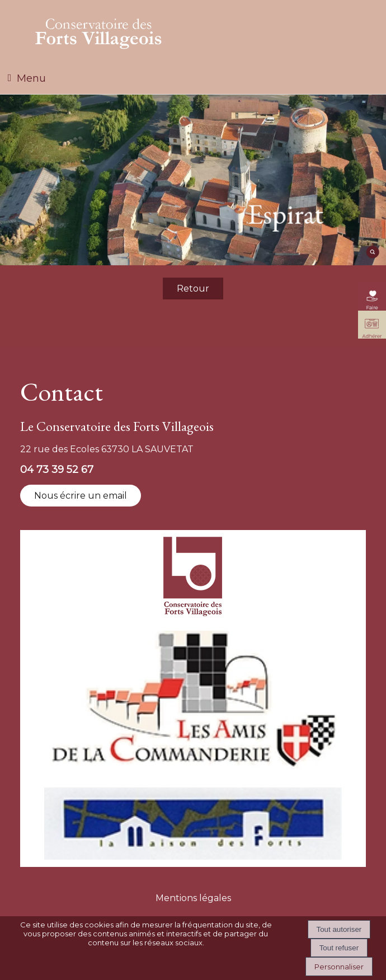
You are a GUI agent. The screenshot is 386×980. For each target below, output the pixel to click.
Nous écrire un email (81, 496)
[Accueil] (98, 31)
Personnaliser (339, 967)
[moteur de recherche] (372, 256)
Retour (193, 289)
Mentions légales (193, 898)
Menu (31, 78)
